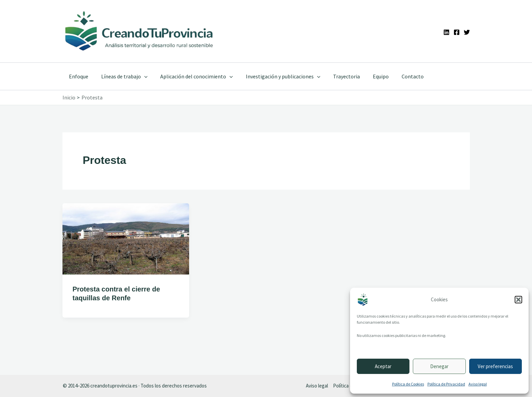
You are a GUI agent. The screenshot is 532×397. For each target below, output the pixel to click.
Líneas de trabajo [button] (121, 76)
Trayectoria (337, 76)
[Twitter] (467, 32)
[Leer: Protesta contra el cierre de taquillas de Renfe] (126, 238)
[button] (518, 300)
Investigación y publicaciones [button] (276, 76)
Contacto (399, 76)
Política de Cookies (408, 384)
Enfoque (78, 76)
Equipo (370, 76)
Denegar (439, 366)
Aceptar (383, 366)
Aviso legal (478, 384)
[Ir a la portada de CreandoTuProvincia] (140, 31)
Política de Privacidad (446, 384)
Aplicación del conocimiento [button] (191, 76)
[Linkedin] (446, 32)
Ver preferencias (495, 366)
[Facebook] (457, 32)
